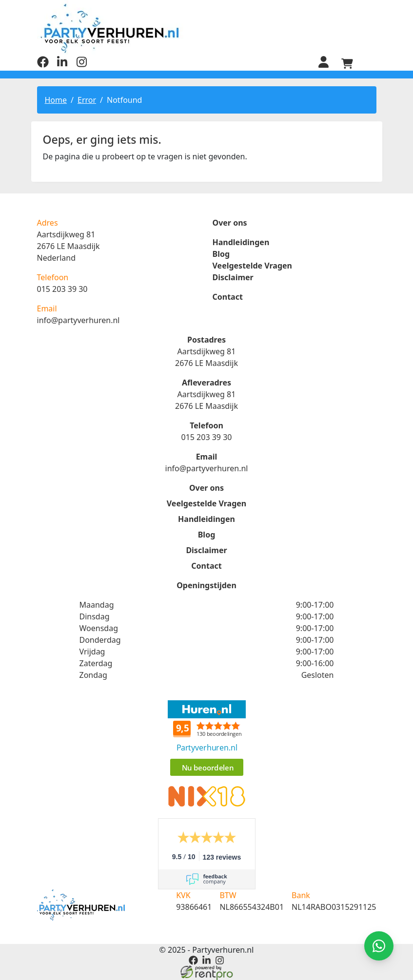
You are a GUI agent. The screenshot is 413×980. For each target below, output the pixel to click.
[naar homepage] (207, 28)
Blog (221, 254)
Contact (228, 297)
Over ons (230, 223)
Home (56, 100)
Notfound (124, 100)
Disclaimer (233, 277)
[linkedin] (62, 65)
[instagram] (82, 65)
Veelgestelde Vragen (252, 266)
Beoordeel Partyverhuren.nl (207, 739)
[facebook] (43, 65)
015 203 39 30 (62, 289)
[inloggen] (324, 63)
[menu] (371, 63)
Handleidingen (241, 242)
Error (87, 100)
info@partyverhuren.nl (79, 320)
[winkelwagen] (347, 63)
